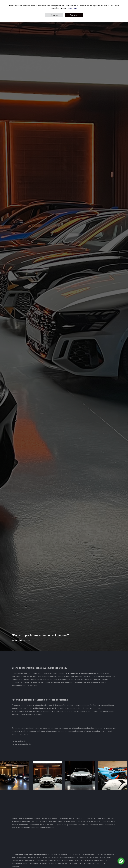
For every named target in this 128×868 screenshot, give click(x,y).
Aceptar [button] (74, 15)
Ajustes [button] (54, 15)
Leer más (72, 8)
